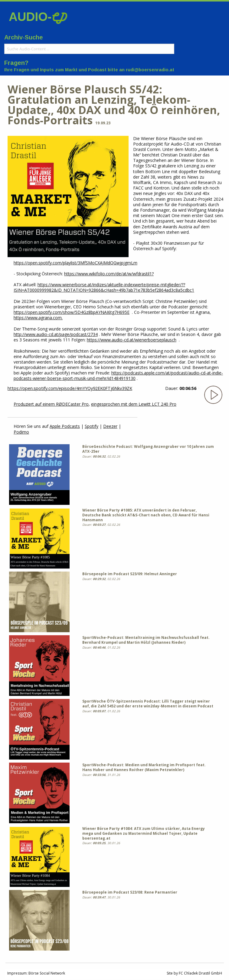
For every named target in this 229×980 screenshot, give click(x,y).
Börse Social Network (47, 973)
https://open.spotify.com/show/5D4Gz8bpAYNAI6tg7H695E (72, 312)
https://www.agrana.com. (38, 318)
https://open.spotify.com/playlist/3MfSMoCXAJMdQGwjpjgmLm (75, 263)
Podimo (21, 432)
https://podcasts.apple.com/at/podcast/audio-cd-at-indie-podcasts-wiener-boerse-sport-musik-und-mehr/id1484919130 (118, 376)
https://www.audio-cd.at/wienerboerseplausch (132, 340)
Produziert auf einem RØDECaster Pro (51, 404)
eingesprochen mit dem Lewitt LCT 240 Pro (134, 404)
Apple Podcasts (65, 426)
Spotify (92, 426)
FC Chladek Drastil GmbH (200, 973)
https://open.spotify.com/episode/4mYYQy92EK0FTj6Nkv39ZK (70, 388)
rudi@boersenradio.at (150, 70)
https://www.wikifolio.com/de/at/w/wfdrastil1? (109, 274)
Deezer (110, 426)
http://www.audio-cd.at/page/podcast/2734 (56, 334)
